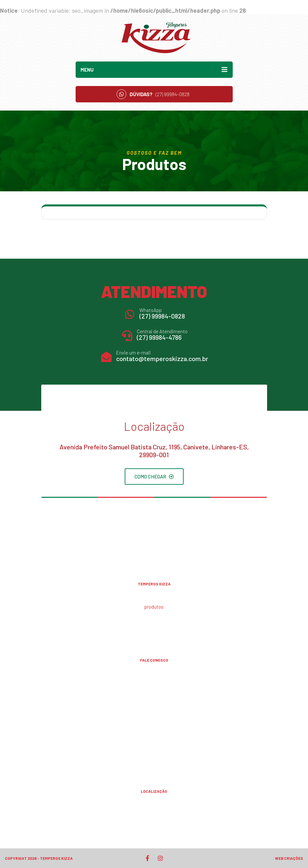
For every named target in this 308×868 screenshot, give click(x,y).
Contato (154, 628)
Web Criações (289, 858)
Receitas (154, 617)
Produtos (154, 607)
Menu (154, 70)
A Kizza (154, 596)
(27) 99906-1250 (154, 701)
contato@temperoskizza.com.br (162, 358)
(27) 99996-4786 (154, 740)
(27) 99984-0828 (162, 316)
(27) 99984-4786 (159, 337)
